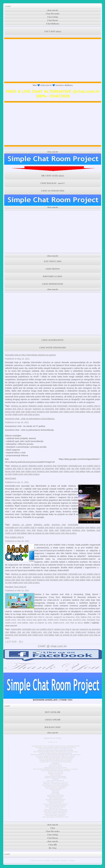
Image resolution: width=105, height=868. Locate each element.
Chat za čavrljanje (55, 775)
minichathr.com (75, 406)
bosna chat (10, 412)
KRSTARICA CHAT (53, 276)
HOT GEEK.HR (53, 712)
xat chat (75, 409)
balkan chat (65, 409)
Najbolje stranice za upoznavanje (55, 776)
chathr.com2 (31, 412)
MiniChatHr (11, 478)
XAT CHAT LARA (53, 261)
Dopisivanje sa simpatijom (56, 795)
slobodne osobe (36, 406)
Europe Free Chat (56, 789)
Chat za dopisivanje (55, 798)
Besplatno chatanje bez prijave (55, 800)
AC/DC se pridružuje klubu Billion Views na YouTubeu (56, 759)
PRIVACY (64, 861)
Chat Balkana (53, 24)
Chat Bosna (56, 791)
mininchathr (62, 406)
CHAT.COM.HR (53, 720)
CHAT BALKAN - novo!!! (53, 183)
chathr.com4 (18, 414)
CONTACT (56, 861)
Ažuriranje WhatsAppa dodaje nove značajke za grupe (56, 749)
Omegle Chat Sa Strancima (56, 801)
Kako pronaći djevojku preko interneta (56, 804)
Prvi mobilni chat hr (15, 537)
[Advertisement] (53, 60)
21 (20, 641)
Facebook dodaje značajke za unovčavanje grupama (56, 753)
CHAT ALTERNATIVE (53, 340)
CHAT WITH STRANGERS (53, 348)
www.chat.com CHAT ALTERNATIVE (55, 787)
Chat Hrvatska (55, 794)
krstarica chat (43, 412)
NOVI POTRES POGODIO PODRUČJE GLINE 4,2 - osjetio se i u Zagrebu (55, 769)
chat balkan (80, 412)
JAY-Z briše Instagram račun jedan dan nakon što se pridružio (56, 756)
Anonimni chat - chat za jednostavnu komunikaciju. (30, 419)
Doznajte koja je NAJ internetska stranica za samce (30, 355)
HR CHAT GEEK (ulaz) (53, 176)
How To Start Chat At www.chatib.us (56, 814)
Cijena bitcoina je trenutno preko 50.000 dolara (56, 771)
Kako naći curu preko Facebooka (55, 805)
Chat (53, 828)
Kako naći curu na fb (56, 808)
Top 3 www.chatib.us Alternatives (56, 813)
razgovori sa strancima (43, 409)
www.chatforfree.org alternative (56, 788)
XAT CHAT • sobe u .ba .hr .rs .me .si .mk (55, 782)
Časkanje (56, 779)
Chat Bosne (53, 20)
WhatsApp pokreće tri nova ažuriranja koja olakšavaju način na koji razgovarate (55, 755)
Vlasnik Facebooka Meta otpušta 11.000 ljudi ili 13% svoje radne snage (56, 752)
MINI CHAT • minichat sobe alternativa (56, 784)
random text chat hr (14, 409)
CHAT (8, 6)
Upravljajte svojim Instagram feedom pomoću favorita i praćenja (56, 747)
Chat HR (53, 845)
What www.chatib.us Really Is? (56, 816)
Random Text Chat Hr (16, 587)
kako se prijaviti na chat (38, 533)
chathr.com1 (85, 409)
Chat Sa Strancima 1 (56, 802)
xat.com (28, 409)
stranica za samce (19, 406)
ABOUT (48, 861)
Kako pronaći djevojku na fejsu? (56, 807)
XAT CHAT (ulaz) (53, 31)
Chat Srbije (53, 17)
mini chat (96, 409)
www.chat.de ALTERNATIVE (56, 781)
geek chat (20, 412)
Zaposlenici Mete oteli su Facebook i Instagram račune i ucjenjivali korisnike (55, 746)
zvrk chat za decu (32, 414)
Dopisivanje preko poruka (56, 797)
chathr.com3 (69, 412)
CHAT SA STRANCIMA (53, 191)
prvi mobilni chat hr (91, 406)
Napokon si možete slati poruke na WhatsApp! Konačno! (55, 750)
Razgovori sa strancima (56, 773)
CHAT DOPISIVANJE (53, 284)
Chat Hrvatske (53, 14)
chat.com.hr (53, 10)
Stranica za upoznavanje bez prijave (56, 778)
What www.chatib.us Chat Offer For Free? (56, 817)
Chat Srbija (56, 792)
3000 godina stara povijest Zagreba (56, 768)
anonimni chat (50, 406)
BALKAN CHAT (53, 727)
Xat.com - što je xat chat (56, 772)
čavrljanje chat (56, 412)
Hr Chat (53, 848)
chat (57, 409)
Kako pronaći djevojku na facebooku (56, 810)
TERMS (72, 861)
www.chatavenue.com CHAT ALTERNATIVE (56, 785)
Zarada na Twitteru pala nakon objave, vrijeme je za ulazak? (55, 758)
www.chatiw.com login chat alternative (56, 811)
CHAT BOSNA (53, 269)
